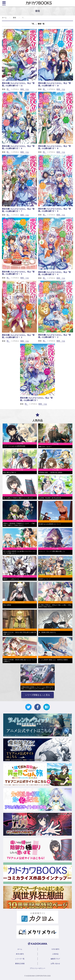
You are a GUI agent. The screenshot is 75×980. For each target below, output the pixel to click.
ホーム (4, 18)
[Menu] (4, 3)
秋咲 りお (25, 89)
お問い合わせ (55, 964)
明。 (8, 89)
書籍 (14, 18)
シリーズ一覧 (20, 959)
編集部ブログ (55, 959)
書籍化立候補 (20, 964)
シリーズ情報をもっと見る (37, 695)
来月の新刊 (20, 954)
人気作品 (55, 954)
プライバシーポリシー (37, 968)
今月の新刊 (55, 949)
